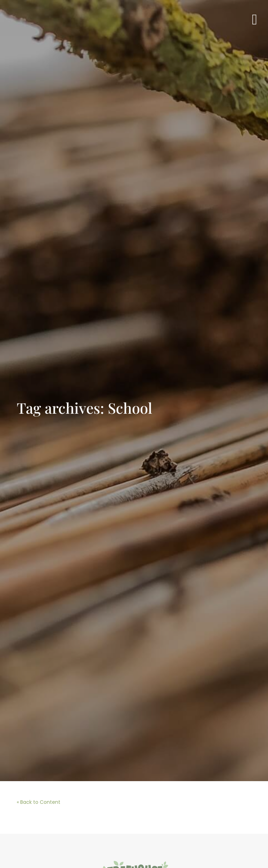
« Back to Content (39, 802)
